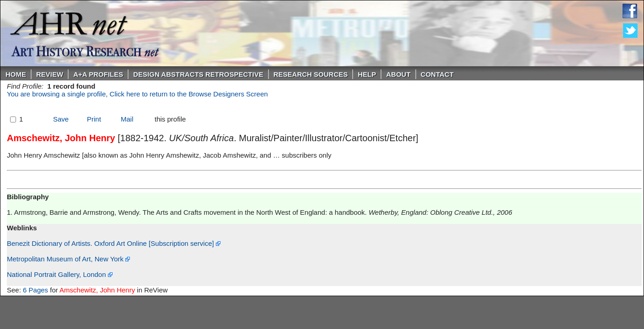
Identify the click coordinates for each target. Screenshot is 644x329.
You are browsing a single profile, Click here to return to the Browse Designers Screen (137, 94)
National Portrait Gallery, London (60, 274)
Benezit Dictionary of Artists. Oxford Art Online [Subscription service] (114, 243)
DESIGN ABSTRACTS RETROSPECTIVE (198, 74)
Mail (127, 119)
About (398, 74)
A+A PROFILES (98, 74)
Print (94, 119)
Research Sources (311, 74)
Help (367, 74)
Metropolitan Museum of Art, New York (68, 259)
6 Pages (35, 290)
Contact (437, 74)
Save (61, 119)
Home (16, 74)
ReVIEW (50, 74)
